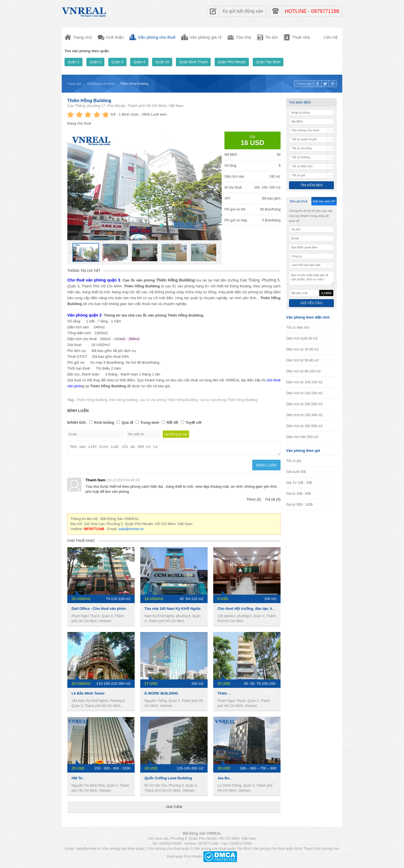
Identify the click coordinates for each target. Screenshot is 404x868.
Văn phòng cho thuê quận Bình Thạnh (283, 850)
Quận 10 (162, 62)
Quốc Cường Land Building (168, 780)
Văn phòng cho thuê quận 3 (170, 850)
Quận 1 (74, 62)
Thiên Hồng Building (89, 101)
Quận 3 (117, 62)
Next (219, 253)
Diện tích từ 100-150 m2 (304, 382)
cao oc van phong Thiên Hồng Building (229, 400)
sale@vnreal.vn (131, 531)
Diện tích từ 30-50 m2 (302, 349)
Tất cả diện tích (298, 327)
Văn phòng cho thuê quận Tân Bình (222, 850)
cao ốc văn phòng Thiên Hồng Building (169, 400)
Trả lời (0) (273, 501)
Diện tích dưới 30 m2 (302, 338)
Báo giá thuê (299, 201)
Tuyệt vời (194, 422)
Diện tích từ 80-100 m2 (303, 371)
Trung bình (150, 422)
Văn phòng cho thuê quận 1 (125, 850)
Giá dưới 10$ (296, 472)
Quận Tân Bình (268, 62)
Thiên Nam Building (235, 695)
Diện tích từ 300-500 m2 (304, 426)
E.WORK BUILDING (161, 695)
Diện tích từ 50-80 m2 (302, 360)
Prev (71, 253)
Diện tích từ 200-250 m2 (304, 404)
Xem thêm (174, 809)
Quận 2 (95, 62)
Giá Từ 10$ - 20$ (299, 483)
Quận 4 (139, 62)
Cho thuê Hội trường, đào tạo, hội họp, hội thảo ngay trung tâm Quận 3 (279, 610)
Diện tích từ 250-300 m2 (304, 415)
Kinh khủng (104, 422)
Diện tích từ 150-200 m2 (304, 393)
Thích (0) (254, 501)
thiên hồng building (123, 400)
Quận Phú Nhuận (232, 62)
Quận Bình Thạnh (193, 62)
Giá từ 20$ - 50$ (298, 494)
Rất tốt (172, 422)
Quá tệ (127, 422)
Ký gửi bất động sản (243, 11)
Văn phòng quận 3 (84, 315)
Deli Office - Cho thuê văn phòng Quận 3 (106, 610)
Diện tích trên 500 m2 (302, 437)
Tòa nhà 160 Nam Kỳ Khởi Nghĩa (172, 610)
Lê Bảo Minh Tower (88, 695)
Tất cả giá (294, 461)
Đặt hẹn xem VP (324, 201)
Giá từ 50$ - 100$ (299, 505)
